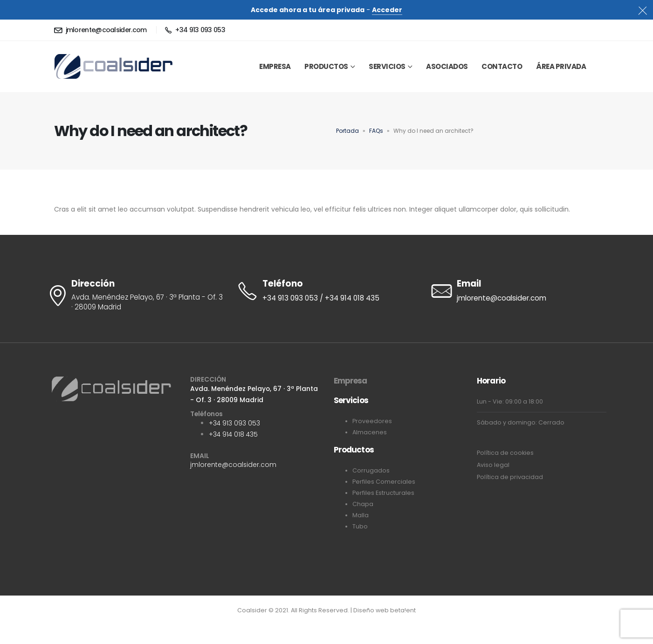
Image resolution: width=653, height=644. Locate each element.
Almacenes (370, 432)
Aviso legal (493, 465)
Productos (326, 66)
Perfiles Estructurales (383, 493)
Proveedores (372, 421)
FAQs (376, 131)
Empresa (351, 381)
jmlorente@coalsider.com (233, 465)
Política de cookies (505, 453)
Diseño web (372, 610)
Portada (347, 131)
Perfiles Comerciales (384, 482)
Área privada (561, 66)
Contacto (502, 66)
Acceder (387, 10)
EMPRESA (275, 66)
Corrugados (371, 470)
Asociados (447, 66)
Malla (361, 515)
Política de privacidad (510, 477)
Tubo (360, 526)
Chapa (363, 504)
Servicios (387, 66)
